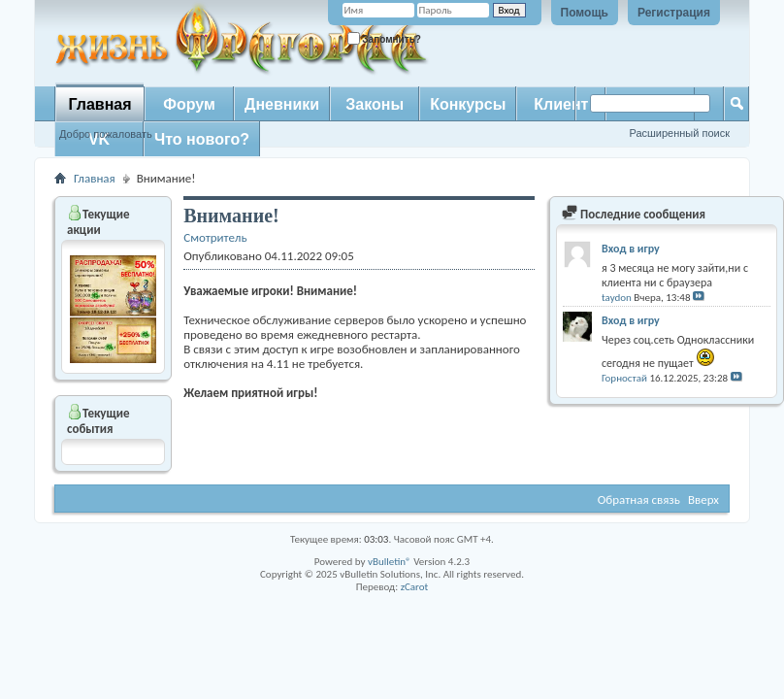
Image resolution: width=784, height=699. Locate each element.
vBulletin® (390, 562)
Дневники (282, 104)
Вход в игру (631, 249)
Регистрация (674, 13)
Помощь (585, 13)
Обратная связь (639, 499)
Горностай (624, 378)
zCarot (415, 587)
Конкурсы (468, 104)
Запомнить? (384, 38)
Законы (375, 104)
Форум (189, 104)
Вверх (703, 499)
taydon (617, 298)
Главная (99, 104)
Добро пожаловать (106, 134)
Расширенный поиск (679, 133)
